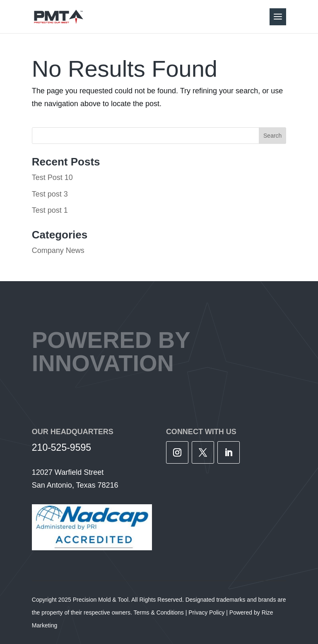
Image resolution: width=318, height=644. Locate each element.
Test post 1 (50, 210)
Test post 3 (50, 194)
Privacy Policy (206, 612)
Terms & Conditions (158, 612)
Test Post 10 (52, 177)
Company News (58, 250)
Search (272, 136)
